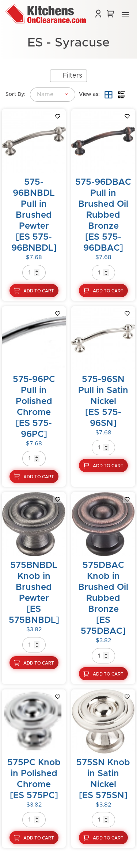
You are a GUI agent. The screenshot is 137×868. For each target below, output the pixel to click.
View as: (89, 94)
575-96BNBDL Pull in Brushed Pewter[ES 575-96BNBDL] (34, 215)
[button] (125, 15)
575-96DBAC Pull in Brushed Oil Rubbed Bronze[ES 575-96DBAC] (103, 215)
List (122, 95)
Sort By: (16, 94)
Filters (73, 76)
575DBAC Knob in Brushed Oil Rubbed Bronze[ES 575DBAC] (103, 598)
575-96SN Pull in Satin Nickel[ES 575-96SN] (103, 401)
